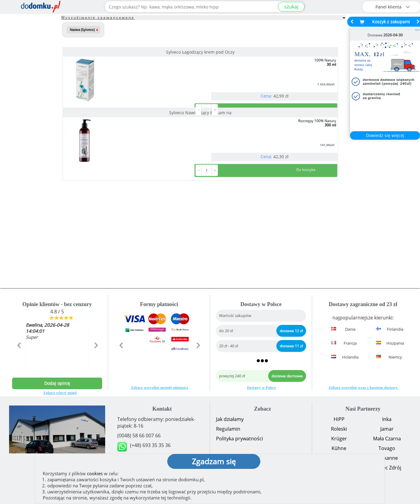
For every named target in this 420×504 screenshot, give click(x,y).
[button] (19, 358)
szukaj (291, 7)
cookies (95, 473)
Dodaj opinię (57, 383)
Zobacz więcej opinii (60, 393)
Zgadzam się (214, 461)
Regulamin (228, 429)
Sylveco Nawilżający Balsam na (199, 52)
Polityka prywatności (240, 439)
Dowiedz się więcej (385, 135)
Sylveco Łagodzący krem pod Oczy (106, 52)
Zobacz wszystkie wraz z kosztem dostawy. (363, 388)
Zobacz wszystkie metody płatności (160, 388)
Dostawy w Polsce (261, 388)
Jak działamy (230, 419)
